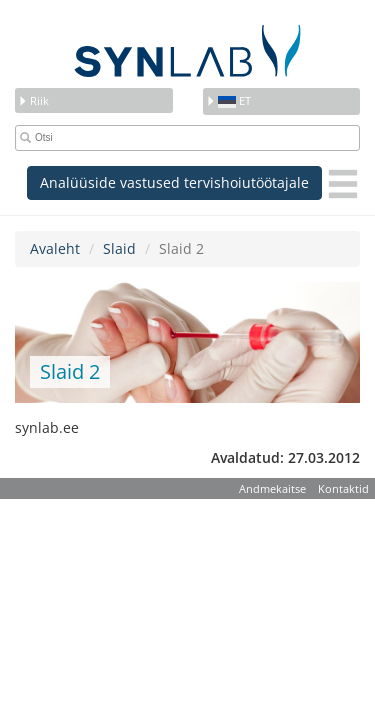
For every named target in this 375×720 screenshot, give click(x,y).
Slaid (119, 248)
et (228, 100)
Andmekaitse (272, 488)
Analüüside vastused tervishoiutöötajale (174, 182)
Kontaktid (343, 488)
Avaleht (55, 248)
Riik (33, 100)
